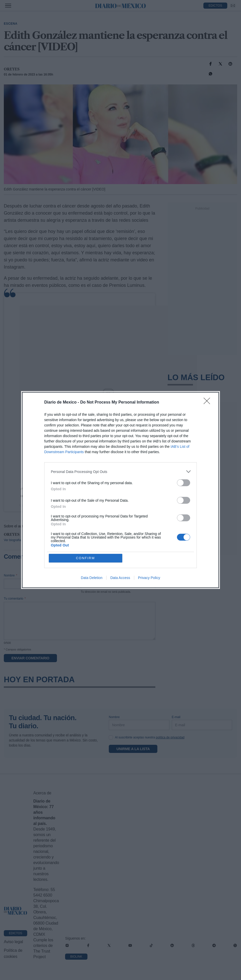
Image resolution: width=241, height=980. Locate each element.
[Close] (208, 403)
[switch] (184, 483)
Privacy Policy (149, 578)
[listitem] (120, 472)
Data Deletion (92, 578)
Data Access (120, 578)
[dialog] (120, 490)
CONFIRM (86, 558)
